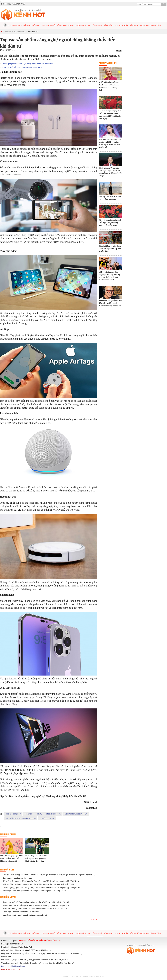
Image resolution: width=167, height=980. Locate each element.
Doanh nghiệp (121, 25)
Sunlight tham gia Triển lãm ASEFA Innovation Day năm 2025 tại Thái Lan (35, 908)
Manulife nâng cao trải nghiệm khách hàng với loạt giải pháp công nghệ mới (36, 905)
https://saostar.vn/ (47, 818)
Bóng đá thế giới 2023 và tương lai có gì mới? (22, 67)
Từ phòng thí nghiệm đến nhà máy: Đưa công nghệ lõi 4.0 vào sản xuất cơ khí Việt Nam (41, 881)
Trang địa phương (152, 25)
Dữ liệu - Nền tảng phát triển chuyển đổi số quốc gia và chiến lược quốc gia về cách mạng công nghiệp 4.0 (49, 875)
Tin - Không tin (70, 25)
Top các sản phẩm (13, 814)
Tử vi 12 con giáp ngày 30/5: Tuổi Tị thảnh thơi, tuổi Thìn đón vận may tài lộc (11, 858)
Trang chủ (7, 32)
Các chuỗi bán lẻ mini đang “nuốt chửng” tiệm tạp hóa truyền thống (110, 249)
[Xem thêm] (93, 919)
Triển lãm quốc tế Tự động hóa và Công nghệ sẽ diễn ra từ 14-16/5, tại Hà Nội (36, 902)
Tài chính (109, 25)
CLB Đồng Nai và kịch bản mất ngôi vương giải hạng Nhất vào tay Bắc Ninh (36, 858)
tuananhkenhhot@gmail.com (13, 966)
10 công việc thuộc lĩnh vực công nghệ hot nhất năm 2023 (27, 64)
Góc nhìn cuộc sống (52, 25)
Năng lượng (136, 25)
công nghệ (29, 814)
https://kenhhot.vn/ (53, 814)
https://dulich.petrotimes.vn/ (76, 814)
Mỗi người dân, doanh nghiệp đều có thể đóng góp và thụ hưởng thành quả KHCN (38, 884)
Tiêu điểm (12, 25)
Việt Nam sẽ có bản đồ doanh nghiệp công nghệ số (25, 915)
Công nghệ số (33, 32)
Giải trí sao (24, 25)
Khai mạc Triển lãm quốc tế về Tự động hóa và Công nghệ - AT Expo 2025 (34, 891)
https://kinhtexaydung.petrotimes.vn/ (21, 818)
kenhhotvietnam (17, 944)
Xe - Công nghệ (95, 25)
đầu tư (40, 814)
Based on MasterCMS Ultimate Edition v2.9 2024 (84, 977)
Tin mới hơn (7, 869)
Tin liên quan (8, 834)
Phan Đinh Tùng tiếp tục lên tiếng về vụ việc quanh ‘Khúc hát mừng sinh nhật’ (110, 303)
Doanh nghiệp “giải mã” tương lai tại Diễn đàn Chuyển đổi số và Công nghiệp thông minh (41, 887)
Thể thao (36, 25)
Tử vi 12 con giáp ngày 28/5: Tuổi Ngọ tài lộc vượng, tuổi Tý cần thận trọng (110, 223)
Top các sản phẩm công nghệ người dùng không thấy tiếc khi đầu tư (47, 796)
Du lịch (83, 25)
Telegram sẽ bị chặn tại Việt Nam (17, 878)
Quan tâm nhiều (108, 63)
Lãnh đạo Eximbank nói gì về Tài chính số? (22, 912)
